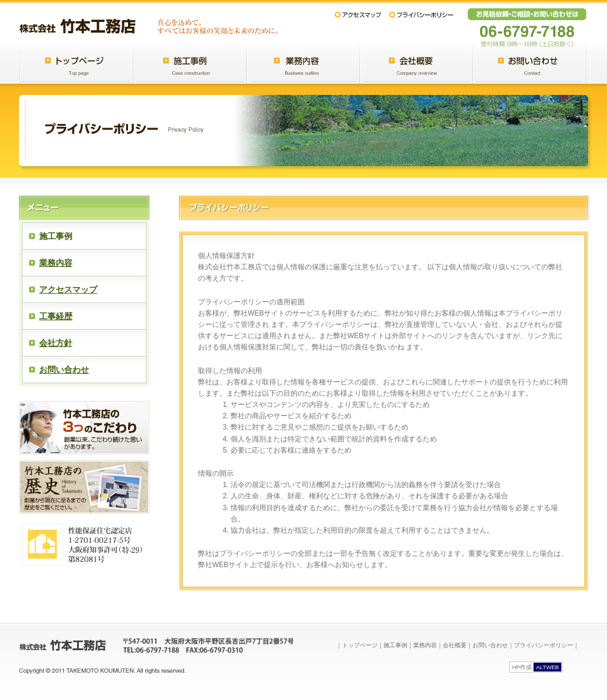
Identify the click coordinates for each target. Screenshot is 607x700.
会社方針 (56, 343)
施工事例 (395, 645)
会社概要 (455, 645)
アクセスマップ (68, 289)
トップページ (360, 645)
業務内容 (56, 263)
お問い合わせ (64, 370)
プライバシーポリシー (544, 645)
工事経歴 (56, 316)
